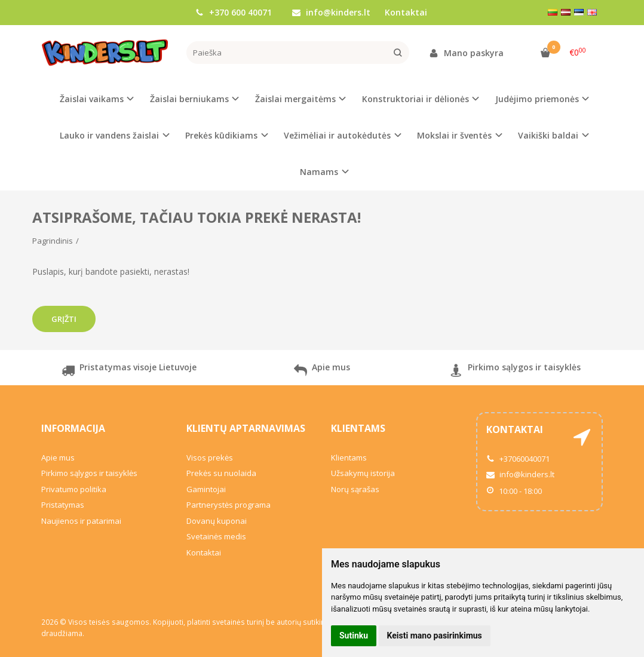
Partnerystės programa (229, 505)
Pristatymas (63, 505)
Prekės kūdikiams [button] (221, 135)
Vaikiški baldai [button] (548, 135)
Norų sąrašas (355, 489)
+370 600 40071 (234, 12)
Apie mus (322, 372)
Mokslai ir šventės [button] (454, 135)
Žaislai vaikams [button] (92, 99)
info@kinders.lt (331, 12)
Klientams (358, 428)
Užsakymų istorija (363, 473)
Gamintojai (206, 489)
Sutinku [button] (354, 635)
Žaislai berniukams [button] (189, 99)
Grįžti (64, 319)
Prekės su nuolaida (221, 473)
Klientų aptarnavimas (246, 428)
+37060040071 (518, 459)
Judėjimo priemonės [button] (537, 99)
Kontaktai (406, 12)
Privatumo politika (74, 489)
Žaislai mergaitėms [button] (295, 99)
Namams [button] (319, 172)
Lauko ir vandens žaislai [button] (109, 135)
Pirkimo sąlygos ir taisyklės (515, 372)
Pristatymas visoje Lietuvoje (129, 372)
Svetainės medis (216, 536)
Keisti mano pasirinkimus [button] (435, 635)
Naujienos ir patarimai (81, 521)
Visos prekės (210, 458)
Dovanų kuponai (217, 521)
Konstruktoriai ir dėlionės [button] (415, 99)
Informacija (73, 428)
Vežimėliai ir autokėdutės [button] (337, 135)
